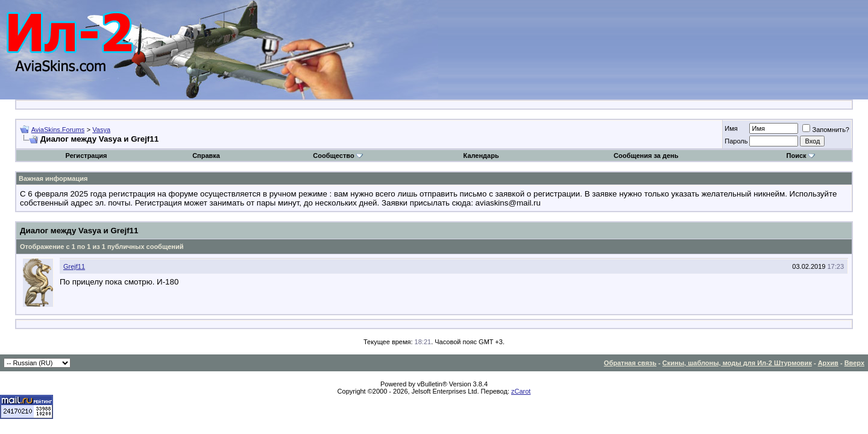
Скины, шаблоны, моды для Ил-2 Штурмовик (737, 363)
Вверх (854, 363)
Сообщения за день (646, 156)
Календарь (481, 156)
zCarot (521, 391)
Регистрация (86, 156)
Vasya (101, 130)
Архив (828, 363)
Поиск (801, 156)
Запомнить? (826, 130)
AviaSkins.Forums (58, 130)
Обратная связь (630, 363)
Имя (731, 128)
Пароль (736, 141)
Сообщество (338, 156)
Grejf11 (74, 266)
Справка (206, 156)
